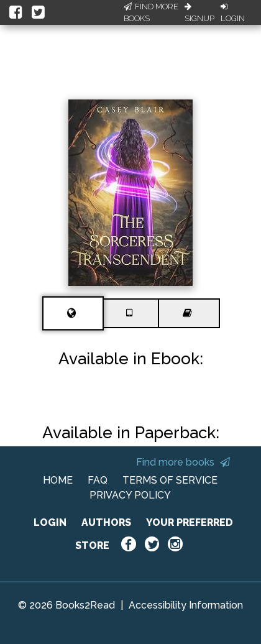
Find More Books (151, 13)
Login (233, 13)
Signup (199, 13)
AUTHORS (106, 522)
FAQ (98, 480)
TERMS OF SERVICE (170, 480)
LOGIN (50, 522)
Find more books (183, 462)
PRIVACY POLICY (130, 495)
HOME (58, 480)
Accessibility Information (186, 605)
